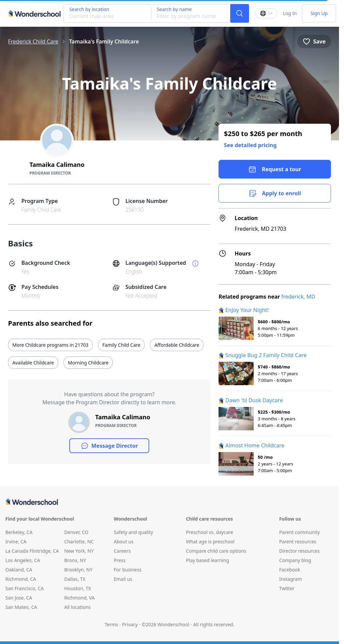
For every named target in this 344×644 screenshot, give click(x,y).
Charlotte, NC (79, 542)
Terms (111, 624)
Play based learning (208, 560)
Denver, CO (76, 532)
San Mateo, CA (21, 607)
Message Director (109, 446)
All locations (77, 607)
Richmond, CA (21, 579)
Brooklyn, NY (78, 570)
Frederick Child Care (33, 41)
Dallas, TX (75, 579)
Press (120, 560)
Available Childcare (33, 363)
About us (124, 542)
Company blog (295, 560)
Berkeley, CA (19, 532)
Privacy (130, 624)
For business (128, 570)
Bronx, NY (75, 560)
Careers (122, 551)
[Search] (240, 13)
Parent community (299, 532)
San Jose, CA (19, 598)
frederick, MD (298, 297)
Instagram (290, 579)
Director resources (299, 551)
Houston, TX (78, 588)
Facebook (290, 570)
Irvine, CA (16, 542)
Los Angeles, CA (23, 560)
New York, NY (79, 551)
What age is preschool (210, 542)
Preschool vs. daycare (210, 532)
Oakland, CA (19, 570)
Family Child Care (121, 345)
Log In (290, 13)
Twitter (287, 588)
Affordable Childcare (177, 345)
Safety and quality (133, 532)
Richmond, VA (79, 598)
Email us (123, 579)
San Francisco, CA (25, 588)
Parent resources (298, 542)
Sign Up (319, 13)
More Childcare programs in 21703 (50, 345)
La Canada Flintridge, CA (32, 551)
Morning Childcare (88, 363)
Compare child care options (216, 551)
